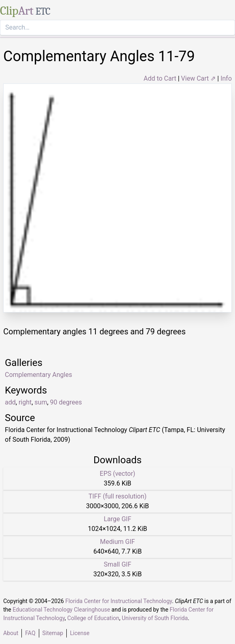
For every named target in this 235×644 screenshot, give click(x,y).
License (80, 633)
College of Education (93, 618)
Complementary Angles (38, 375)
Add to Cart (160, 78)
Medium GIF (117, 542)
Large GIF (117, 519)
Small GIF (117, 564)
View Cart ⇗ (199, 78)
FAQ (30, 633)
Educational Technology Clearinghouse (61, 610)
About (11, 633)
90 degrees (66, 402)
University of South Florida (155, 618)
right (25, 402)
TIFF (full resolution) (118, 496)
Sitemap (53, 633)
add (10, 402)
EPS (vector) (118, 474)
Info (226, 78)
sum (41, 402)
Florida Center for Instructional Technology (119, 601)
